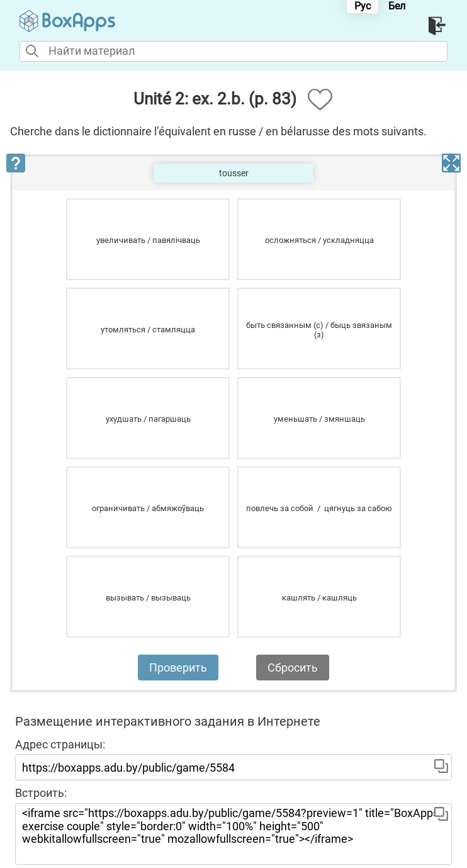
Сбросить (293, 668)
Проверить (178, 668)
